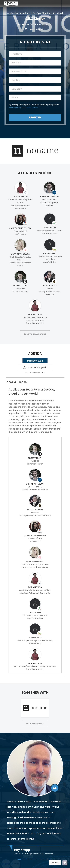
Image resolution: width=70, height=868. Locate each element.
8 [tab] (45, 860)
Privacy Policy (15, 108)
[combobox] (35, 89)
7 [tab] (41, 860)
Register (35, 118)
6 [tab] (38, 860)
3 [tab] (27, 860)
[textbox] (35, 89)
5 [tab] (34, 860)
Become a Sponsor (35, 723)
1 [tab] (19, 860)
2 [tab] (24, 860)
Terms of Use (32, 108)
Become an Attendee (35, 334)
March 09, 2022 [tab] (35, 361)
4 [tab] (31, 860)
